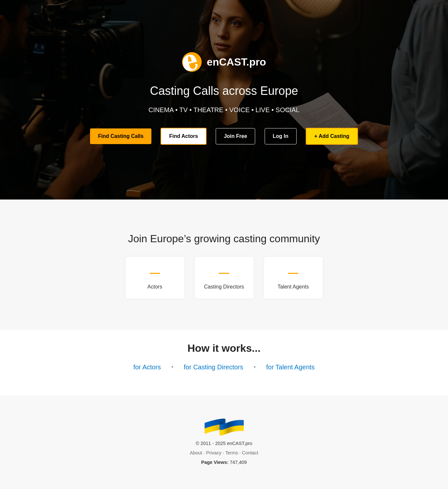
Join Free (235, 136)
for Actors (147, 367)
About (196, 453)
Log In (281, 136)
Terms (232, 453)
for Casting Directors (213, 367)
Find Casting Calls (121, 136)
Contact (250, 453)
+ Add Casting (332, 136)
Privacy (214, 453)
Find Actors (183, 136)
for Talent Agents (291, 367)
